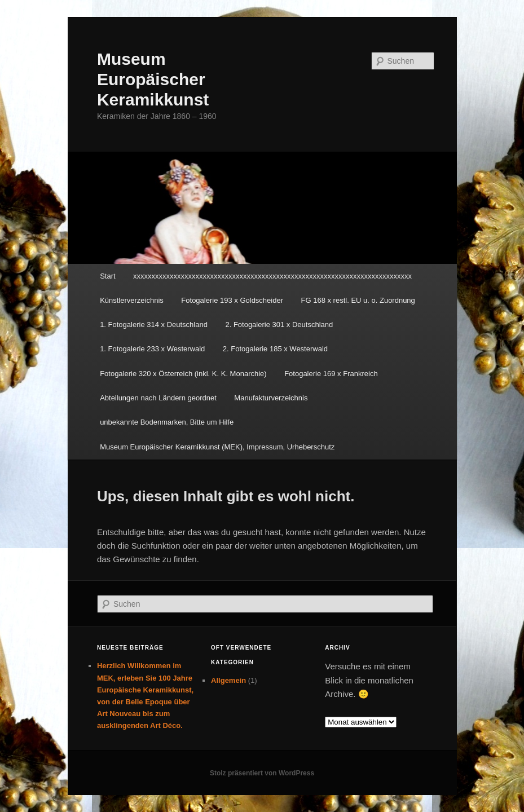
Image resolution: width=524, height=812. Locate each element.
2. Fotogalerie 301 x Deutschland (279, 325)
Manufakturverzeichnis (271, 398)
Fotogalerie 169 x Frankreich (331, 374)
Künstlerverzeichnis (132, 300)
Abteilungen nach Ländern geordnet (158, 398)
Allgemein (228, 680)
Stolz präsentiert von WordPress (262, 773)
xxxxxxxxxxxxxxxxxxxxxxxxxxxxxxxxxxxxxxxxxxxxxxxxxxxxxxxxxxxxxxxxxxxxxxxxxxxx (272, 276)
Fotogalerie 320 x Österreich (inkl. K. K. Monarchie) (183, 374)
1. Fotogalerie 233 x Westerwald (152, 349)
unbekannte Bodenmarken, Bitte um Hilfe (167, 422)
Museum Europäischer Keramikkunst (153, 79)
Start (107, 276)
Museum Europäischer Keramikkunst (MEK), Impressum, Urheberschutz (217, 447)
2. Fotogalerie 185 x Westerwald (275, 349)
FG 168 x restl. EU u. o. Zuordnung (358, 300)
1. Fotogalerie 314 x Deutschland (154, 325)
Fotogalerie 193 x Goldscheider (232, 300)
